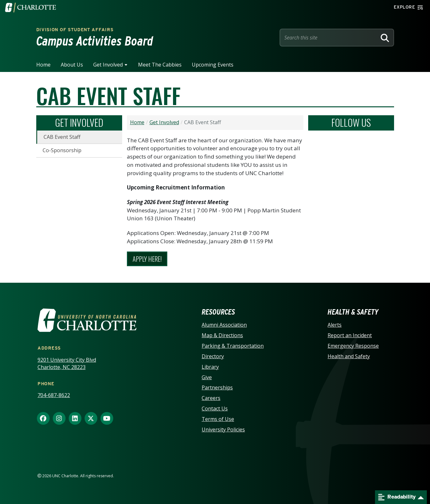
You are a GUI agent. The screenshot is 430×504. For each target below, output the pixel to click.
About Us (72, 65)
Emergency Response (353, 346)
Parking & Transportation (233, 346)
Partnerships (217, 387)
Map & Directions (222, 335)
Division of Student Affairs (75, 30)
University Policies (223, 429)
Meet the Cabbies (160, 65)
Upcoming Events (213, 65)
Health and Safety (349, 356)
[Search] (385, 38)
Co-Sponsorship (62, 150)
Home (43, 65)
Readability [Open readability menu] (397, 497)
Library (210, 367)
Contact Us (215, 408)
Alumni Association (224, 325)
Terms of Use (218, 419)
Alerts (335, 325)
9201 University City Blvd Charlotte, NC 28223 (67, 363)
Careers (211, 398)
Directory (213, 356)
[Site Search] (329, 38)
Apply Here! (147, 259)
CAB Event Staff (62, 137)
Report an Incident (350, 335)
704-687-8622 (54, 395)
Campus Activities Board (95, 41)
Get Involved (108, 65)
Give (207, 377)
